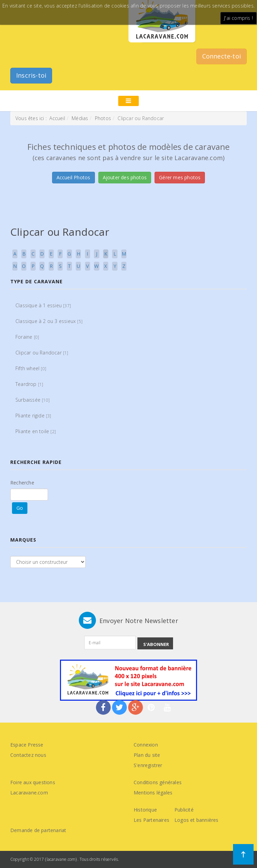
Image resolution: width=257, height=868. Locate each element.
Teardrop (29, 384)
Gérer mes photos (180, 177)
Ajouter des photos (125, 177)
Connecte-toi (222, 56)
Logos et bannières (197, 820)
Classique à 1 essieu (43, 305)
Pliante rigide (33, 416)
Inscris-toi (31, 75)
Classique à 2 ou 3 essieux (49, 321)
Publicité (184, 810)
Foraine (27, 337)
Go (20, 508)
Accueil (57, 118)
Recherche (22, 483)
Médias (80, 118)
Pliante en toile (36, 431)
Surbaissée (33, 400)
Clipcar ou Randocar (42, 353)
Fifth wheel (31, 368)
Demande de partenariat (38, 830)
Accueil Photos (74, 177)
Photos (103, 118)
